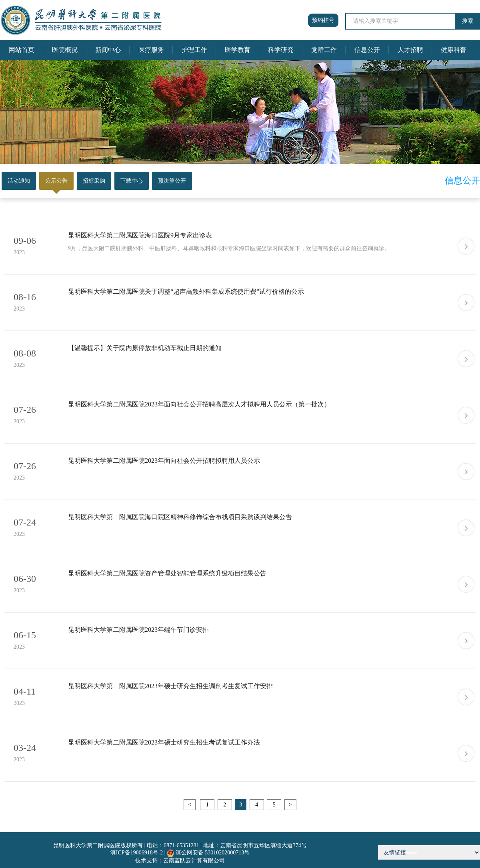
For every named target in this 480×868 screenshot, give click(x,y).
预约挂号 (323, 20)
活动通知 (19, 181)
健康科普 (454, 50)
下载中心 (132, 181)
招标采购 (94, 181)
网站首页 (22, 50)
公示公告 (56, 181)
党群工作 (324, 50)
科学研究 (281, 50)
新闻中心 (108, 50)
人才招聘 (410, 50)
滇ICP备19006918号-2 (137, 853)
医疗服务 (151, 50)
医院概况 (65, 50)
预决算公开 (172, 181)
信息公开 (367, 50)
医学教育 (238, 50)
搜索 (468, 21)
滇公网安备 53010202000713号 (213, 853)
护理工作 (194, 50)
